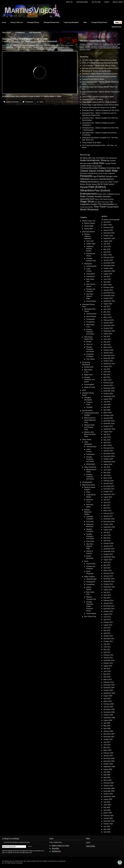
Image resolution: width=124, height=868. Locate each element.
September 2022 (109, 331)
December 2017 (109, 486)
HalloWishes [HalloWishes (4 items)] (94, 179)
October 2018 (108, 459)
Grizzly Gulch (89, 367)
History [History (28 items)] (84, 182)
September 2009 (109, 693)
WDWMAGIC (56, 851)
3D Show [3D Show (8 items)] (84, 158)
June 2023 (107, 309)
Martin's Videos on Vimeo (61, 846)
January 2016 (108, 546)
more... (42, 102)
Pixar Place (90, 541)
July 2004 (107, 827)
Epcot (86, 561)
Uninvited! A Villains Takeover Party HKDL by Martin (100, 74)
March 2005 (108, 813)
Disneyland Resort (33, 22)
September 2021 (109, 364)
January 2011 (108, 658)
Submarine (29, 102)
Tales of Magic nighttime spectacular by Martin (98, 97)
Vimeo (59, 96)
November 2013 (109, 609)
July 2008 (107, 723)
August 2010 (108, 666)
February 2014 (109, 601)
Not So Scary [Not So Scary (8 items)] (103, 184)
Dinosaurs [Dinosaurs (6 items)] (84, 173)
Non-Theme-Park (90, 616)
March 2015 (108, 571)
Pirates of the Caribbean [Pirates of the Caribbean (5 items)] (106, 194)
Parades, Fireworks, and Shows (90, 332)
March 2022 (108, 347)
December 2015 (109, 549)
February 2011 (109, 655)
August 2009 (108, 696)
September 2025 (109, 238)
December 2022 (109, 326)
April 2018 (107, 475)
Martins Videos (49, 96)
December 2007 (109, 734)
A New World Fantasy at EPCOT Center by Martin (99, 102)
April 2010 (107, 677)
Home (4, 22)
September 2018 (109, 462)
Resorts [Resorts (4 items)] (117, 194)
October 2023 (108, 298)
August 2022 (108, 334)
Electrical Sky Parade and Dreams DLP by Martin (99, 108)
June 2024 (107, 279)
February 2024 (109, 287)
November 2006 (109, 761)
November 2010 (109, 660)
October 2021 (108, 361)
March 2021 (108, 380)
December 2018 (109, 454)
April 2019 (107, 443)
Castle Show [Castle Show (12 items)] (86, 166)
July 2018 (107, 467)
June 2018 (107, 470)
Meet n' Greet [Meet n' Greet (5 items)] (113, 182)
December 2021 (109, 355)
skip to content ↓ (118, 2)
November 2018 (109, 456)
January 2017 (108, 516)
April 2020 (107, 410)
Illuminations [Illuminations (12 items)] (94, 182)
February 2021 (109, 383)
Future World (91, 564)
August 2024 (108, 274)
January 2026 (108, 230)
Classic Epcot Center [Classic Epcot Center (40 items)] (92, 171)
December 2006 (109, 758)
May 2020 (107, 407)
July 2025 (107, 244)
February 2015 (109, 573)
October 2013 (108, 611)
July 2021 (107, 369)
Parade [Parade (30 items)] (84, 187)
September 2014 (109, 587)
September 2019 (109, 429)
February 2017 (109, 513)
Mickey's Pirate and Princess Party (89, 427)
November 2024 (109, 266)
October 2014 (108, 584)
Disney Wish (89, 229)
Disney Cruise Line (17, 22)
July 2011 (107, 644)
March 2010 (108, 679)
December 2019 (109, 421)
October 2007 (108, 739)
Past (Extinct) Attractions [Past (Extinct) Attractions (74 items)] (93, 189)
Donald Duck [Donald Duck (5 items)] (93, 173)
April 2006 (107, 778)
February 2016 (109, 543)
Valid (91, 846)
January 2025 (108, 260)
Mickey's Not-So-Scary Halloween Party (90, 420)
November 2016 (109, 522)
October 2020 (108, 394)
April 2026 (107, 222)
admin (6, 41)
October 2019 (108, 426)
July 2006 (107, 772)
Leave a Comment (12, 102)
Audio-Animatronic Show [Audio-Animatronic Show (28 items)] (93, 160)
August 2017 (108, 497)
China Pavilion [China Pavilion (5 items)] (97, 166)
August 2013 (108, 614)
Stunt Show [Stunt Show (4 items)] (105, 202)
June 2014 (107, 595)
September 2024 (109, 271)
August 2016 (108, 530)
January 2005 (108, 818)
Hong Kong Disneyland (71, 22)
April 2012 (107, 633)
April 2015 (107, 568)
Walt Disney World (35, 32)
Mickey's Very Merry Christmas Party (90, 434)
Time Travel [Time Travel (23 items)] (100, 207)
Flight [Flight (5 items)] (95, 176)
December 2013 (109, 606)
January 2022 (108, 353)
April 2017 (107, 508)
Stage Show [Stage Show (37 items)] (87, 201)
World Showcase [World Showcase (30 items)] (89, 209)
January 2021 (108, 385)
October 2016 (108, 524)
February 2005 (109, 816)
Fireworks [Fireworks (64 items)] (86, 176)
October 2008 (108, 715)
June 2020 (107, 405)
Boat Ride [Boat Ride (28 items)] (99, 163)
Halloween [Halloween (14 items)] (85, 179)
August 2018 (108, 464)
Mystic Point (88, 375)
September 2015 (109, 557)
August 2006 (108, 769)
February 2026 (109, 228)
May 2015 (107, 565)
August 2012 (108, 625)
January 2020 (108, 418)
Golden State (91, 244)
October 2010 (108, 663)
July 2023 (107, 306)
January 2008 (108, 731)
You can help (96, 2)
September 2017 (109, 494)
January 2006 (108, 786)
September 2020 (109, 396)
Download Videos (82, 2)
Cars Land (90, 241)
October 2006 (108, 764)
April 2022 (107, 345)
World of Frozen (90, 387)
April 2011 (107, 652)
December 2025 (109, 233)
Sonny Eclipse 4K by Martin (92, 143)
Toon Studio (90, 359)
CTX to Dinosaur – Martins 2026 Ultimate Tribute (99, 66)
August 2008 (108, 720)
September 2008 (109, 718)
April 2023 (107, 315)
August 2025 (108, 241)
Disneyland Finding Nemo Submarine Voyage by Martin (25, 39)
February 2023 (109, 320)
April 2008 (107, 728)
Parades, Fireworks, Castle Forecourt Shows (90, 606)
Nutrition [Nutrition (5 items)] (111, 184)
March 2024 (108, 285)
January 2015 (108, 576)
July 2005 (107, 802)
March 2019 (108, 445)
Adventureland (91, 266)
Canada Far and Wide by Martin (93, 79)
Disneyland (29, 41)
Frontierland (90, 277)
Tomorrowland (52, 41)
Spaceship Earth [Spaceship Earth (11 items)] (87, 199)
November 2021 (109, 358)
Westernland (91, 464)
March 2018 (108, 478)
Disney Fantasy (90, 223)
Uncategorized (20, 32)
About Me (69, 2)
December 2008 (109, 709)
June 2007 (107, 745)
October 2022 (108, 328)
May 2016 (107, 538)
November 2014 (109, 581)
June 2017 (107, 503)
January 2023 (108, 323)
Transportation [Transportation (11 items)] (112, 207)
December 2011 (109, 639)
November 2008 (109, 712)
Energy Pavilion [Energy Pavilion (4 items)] (103, 173)
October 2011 (108, 641)
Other (85, 22)
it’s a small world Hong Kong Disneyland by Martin (99, 76)
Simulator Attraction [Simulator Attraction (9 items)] (103, 197)
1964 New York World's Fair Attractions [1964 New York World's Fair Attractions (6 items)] (102, 158)
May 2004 (107, 829)
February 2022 (109, 350)
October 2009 (108, 690)
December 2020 (109, 388)
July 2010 (107, 669)
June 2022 (107, 339)
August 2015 (108, 560)
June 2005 (107, 805)
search (107, 2)
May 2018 (107, 473)
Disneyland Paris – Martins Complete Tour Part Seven (101, 110)
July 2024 (107, 277)
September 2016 (109, 527)
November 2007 (109, 737)
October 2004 (108, 824)
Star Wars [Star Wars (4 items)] (98, 202)
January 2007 (108, 756)
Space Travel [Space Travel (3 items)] (99, 199)
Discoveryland (91, 316)
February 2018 (109, 481)
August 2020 (108, 399)
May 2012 (107, 630)
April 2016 (107, 541)
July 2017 (107, 500)
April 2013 (107, 620)
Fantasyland (90, 274)
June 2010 (107, 671)
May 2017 (107, 505)
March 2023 (108, 317)
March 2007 (108, 750)
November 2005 (109, 791)
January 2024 (108, 290)
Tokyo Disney (6, 32)
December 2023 (109, 293)
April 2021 (107, 377)
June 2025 (107, 247)
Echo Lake (90, 522)
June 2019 (107, 437)
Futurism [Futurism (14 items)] (101, 176)
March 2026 (108, 225)
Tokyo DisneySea (90, 467)
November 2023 (109, 296)
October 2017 (108, 492)
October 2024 (108, 268)
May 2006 (107, 775)
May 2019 (107, 440)
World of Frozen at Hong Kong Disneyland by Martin (100, 63)
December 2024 (109, 263)
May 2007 (107, 748)
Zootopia (89, 407)
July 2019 (107, 434)
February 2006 (109, 783)
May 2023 (107, 312)
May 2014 (107, 598)
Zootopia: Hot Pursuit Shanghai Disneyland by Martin (100, 68)
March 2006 (108, 780)
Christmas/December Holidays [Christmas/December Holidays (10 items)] (93, 168)
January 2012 (108, 636)
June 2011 (107, 647)
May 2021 (107, 375)
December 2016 (109, 519)
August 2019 (108, 432)
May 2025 (107, 249)
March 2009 (108, 701)
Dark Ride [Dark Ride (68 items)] (111, 171)
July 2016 (107, 532)
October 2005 (108, 794)
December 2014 (109, 579)
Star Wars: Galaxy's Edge (90, 296)
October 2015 (108, 554)
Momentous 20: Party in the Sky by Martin (97, 71)
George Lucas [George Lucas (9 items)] (112, 176)
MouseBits (55, 848)
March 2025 (108, 255)
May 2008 (107, 726)
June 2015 (107, 562)
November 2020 (109, 391)
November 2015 (109, 552)
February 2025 (109, 257)
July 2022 (107, 336)
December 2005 (109, 788)
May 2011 (107, 650)
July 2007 (107, 742)
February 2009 (109, 704)
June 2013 (107, 617)
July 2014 (107, 592)
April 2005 (107, 810)
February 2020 (109, 415)
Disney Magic (89, 226)
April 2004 (107, 832)
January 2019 (108, 451)
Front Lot (89, 344)
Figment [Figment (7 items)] (112, 173)
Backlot (89, 342)
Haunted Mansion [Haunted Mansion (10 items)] (106, 179)
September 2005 (109, 797)
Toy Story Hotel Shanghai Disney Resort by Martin (99, 60)
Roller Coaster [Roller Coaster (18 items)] (87, 196)
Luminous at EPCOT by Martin (93, 99)
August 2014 (108, 590)
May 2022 (107, 342)
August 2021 (108, 366)
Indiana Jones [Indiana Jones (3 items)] (104, 182)
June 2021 (107, 372)
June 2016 (107, 535)
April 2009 (107, 699)
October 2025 (108, 236)
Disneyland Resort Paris (51, 22)
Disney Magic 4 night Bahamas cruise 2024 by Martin (100, 105)
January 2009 (108, 707)
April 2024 (107, 282)
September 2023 (109, 301)
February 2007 (109, 753)
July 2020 (107, 402)
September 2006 (109, 767)
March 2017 (108, 511)
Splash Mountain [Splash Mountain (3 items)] (108, 199)
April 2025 (107, 252)
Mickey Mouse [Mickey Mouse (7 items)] (86, 184)
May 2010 (107, 674)
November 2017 (109, 489)
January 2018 (108, 483)
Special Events (116, 27)
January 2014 (108, 603)
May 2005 (107, 807)
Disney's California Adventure (88, 236)
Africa (88, 492)
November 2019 (109, 424)
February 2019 (109, 448)
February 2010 (109, 682)
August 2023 (108, 304)
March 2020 (108, 413)
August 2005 (108, 799)
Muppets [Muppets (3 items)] (94, 184)
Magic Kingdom (90, 577)
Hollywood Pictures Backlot (90, 249)
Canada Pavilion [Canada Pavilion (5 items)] (110, 163)
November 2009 (109, 688)
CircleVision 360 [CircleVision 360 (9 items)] (113, 168)
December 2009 (109, 685)
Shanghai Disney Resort (99, 22)
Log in (88, 842)
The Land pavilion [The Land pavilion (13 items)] (106, 204)
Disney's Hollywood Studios (88, 512)
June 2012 (107, 628)
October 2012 (108, 622)
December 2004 (109, 821)
